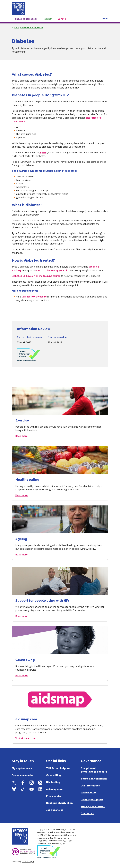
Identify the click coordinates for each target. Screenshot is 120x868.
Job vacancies (55, 810)
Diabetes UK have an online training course (36, 276)
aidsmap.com (54, 789)
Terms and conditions (94, 779)
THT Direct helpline (58, 768)
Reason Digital (28, 862)
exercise (41, 270)
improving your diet (58, 270)
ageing (43, 153)
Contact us (87, 813)
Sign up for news (22, 768)
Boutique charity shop (59, 803)
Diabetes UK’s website (34, 297)
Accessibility (89, 793)
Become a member (23, 775)
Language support (92, 800)
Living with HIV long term (29, 28)
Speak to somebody (26, 19)
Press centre (54, 796)
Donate (62, 19)
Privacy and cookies (93, 807)
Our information (90, 786)
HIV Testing (53, 782)
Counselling (54, 775)
